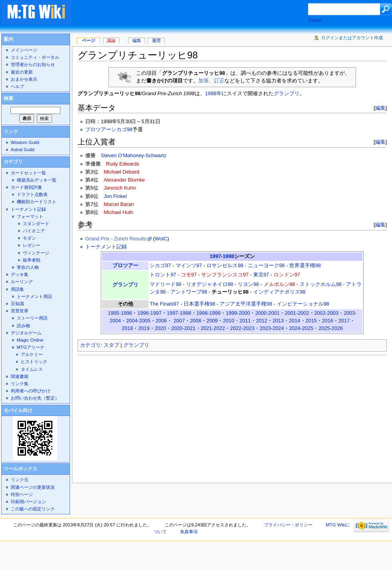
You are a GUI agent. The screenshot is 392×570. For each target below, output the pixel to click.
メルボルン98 (279, 284)
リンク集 (20, 384)
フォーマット (30, 216)
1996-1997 (149, 313)
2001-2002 (297, 313)
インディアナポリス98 (279, 292)
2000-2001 (267, 313)
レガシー (32, 245)
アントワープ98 (189, 292)
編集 (380, 108)
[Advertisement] (198, 14)
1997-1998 (179, 313)
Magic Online (30, 340)
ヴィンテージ (36, 253)
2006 (161, 321)
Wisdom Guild (25, 142)
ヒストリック (34, 362)
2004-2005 (138, 321)
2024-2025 (301, 328)
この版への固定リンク (33, 509)
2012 (262, 321)
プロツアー (125, 266)
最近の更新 (22, 72)
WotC (161, 239)
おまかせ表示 (24, 79)
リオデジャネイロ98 (210, 284)
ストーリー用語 (32, 318)
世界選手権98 (305, 266)
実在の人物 (28, 267)
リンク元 (20, 480)
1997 (215, 256)
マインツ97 (189, 266)
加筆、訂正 (211, 81)
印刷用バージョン (28, 502)
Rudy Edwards (123, 164)
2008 (196, 321)
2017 (344, 321)
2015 (311, 321)
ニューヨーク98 (266, 266)
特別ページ (22, 494)
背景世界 (20, 311)
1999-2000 (238, 313)
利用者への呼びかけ (31, 391)
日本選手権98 (199, 304)
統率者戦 (32, 260)
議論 (111, 40)
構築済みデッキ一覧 (37, 180)
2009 (212, 321)
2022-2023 (242, 328)
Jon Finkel (115, 196)
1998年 (213, 94)
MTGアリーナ (31, 347)
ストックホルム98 (321, 284)
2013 (278, 321)
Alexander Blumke (124, 180)
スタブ (111, 345)
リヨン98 (248, 284)
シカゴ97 (160, 266)
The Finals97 (164, 304)
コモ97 (189, 275)
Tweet (315, 20)
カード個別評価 (26, 187)
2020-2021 (183, 328)
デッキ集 (20, 274)
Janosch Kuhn (120, 188)
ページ (89, 40)
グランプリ (287, 94)
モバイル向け (18, 410)
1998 (228, 256)
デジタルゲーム (26, 333)
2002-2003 (327, 313)
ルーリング (22, 282)
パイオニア (34, 231)
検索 (8, 98)
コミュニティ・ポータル (35, 57)
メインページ (24, 50)
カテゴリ (90, 345)
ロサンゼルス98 (225, 266)
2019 (144, 328)
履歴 (156, 40)
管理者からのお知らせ (33, 64)
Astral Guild (23, 150)
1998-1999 (209, 313)
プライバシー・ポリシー (288, 525)
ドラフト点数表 (32, 194)
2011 (245, 321)
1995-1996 (120, 313)
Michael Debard (121, 172)
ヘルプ (17, 86)
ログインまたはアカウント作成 (352, 38)
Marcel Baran (119, 204)
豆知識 (17, 304)
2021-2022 (213, 328)
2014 (294, 321)
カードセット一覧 (28, 173)
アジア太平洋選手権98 (246, 304)
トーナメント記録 (106, 247)
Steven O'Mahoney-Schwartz (134, 156)
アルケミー (32, 354)
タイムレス (32, 369)
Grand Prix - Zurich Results (116, 239)
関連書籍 (20, 376)
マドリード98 (165, 284)
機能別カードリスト (37, 202)
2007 (179, 321)
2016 (328, 321)
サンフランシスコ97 (225, 275)
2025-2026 (331, 328)
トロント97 (163, 275)
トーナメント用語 (34, 296)
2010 (228, 321)
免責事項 (189, 532)
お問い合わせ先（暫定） (35, 398)
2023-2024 (272, 328)
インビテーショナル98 (303, 304)
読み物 (23, 326)
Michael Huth (118, 212)
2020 (160, 328)
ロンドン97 (287, 275)
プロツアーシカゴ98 (109, 130)
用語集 (17, 289)
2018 (127, 328)
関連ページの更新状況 (33, 487)
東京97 (261, 275)
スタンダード (36, 224)
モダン (29, 238)
